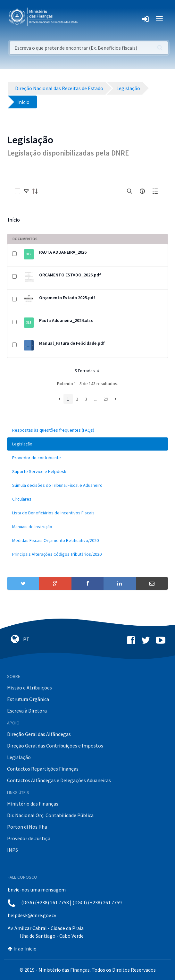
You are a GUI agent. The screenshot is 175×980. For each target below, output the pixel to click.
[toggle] (26, 191)
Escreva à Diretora (27, 711)
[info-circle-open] (142, 191)
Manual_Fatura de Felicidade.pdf (72, 343)
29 (106, 399)
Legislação (19, 757)
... (95, 399)
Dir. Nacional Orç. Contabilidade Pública (50, 815)
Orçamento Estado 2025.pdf (67, 298)
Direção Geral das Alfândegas (39, 734)
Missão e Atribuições (29, 688)
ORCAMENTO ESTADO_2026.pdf (70, 275)
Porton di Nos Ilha (27, 827)
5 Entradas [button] (88, 371)
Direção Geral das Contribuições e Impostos (55, 746)
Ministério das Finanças (33, 804)
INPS (13, 850)
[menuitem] (88, 430)
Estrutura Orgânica (28, 699)
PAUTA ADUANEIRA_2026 (63, 252)
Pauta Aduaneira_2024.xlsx (66, 320)
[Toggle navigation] (88, 18)
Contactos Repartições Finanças (43, 769)
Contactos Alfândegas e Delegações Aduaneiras (59, 780)
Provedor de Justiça (29, 838)
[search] (129, 191)
